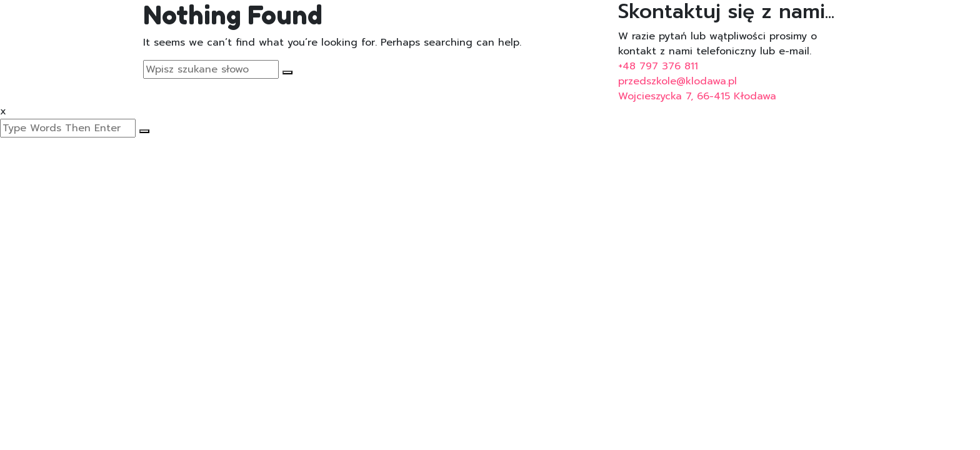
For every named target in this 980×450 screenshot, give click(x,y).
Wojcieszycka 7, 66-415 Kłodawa (697, 96)
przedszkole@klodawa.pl (677, 81)
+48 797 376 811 (658, 66)
